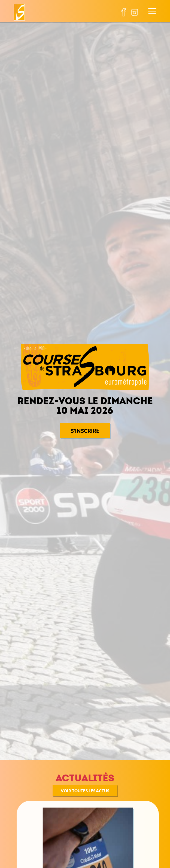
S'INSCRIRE (85, 431)
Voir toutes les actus (85, 791)
